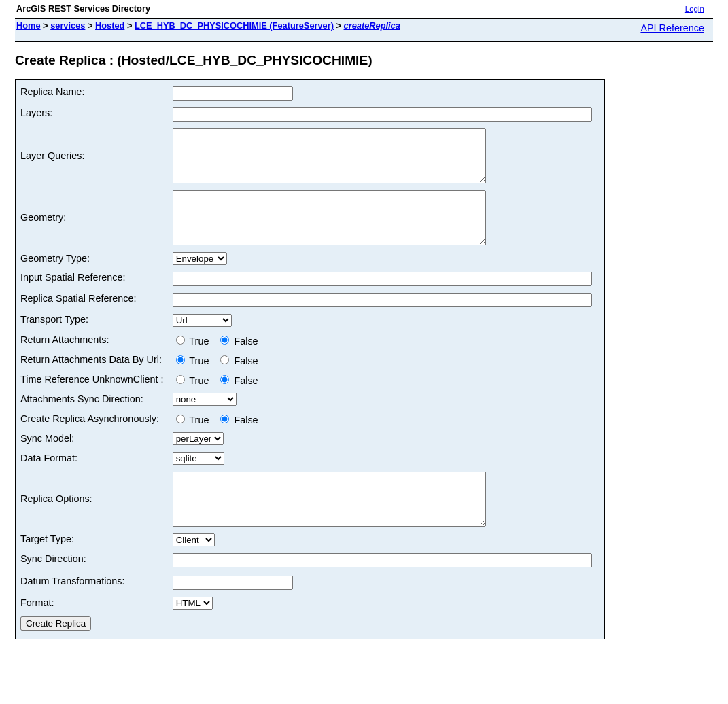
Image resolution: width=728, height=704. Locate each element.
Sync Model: (47, 459)
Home (29, 25)
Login (695, 9)
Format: (37, 633)
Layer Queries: (52, 161)
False (239, 362)
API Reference (672, 28)
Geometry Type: (55, 279)
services (68, 25)
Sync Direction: (53, 589)
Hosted (110, 25)
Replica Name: (52, 92)
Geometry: (43, 233)
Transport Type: (54, 340)
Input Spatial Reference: (73, 298)
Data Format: (49, 478)
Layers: (36, 113)
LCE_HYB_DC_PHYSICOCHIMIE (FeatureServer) (234, 25)
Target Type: (47, 569)
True (195, 362)
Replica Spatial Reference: (78, 319)
